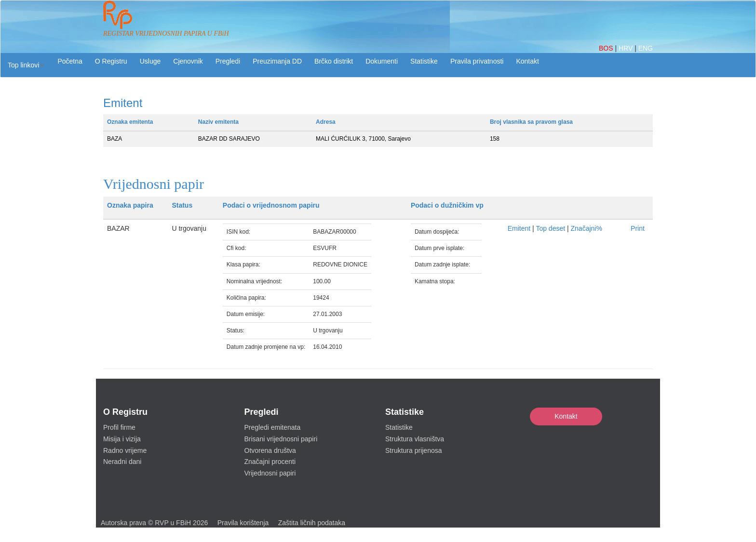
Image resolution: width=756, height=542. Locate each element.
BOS (607, 48)
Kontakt (566, 416)
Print (638, 228)
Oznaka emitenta (130, 122)
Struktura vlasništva (415, 439)
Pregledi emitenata (273, 427)
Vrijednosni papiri (270, 473)
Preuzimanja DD (277, 61)
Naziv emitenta (218, 122)
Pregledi (228, 61)
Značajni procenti (270, 462)
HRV (627, 48)
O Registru (111, 61)
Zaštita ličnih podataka (312, 523)
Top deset (550, 228)
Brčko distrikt (334, 61)
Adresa (326, 122)
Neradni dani (122, 462)
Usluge (150, 61)
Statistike (424, 61)
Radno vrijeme (125, 450)
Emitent (519, 228)
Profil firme (119, 427)
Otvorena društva (270, 450)
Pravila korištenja (243, 523)
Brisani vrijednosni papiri (281, 439)
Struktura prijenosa (414, 450)
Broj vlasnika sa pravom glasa (531, 122)
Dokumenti (382, 61)
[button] (26, 65)
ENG (646, 48)
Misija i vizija (122, 439)
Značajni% (587, 228)
